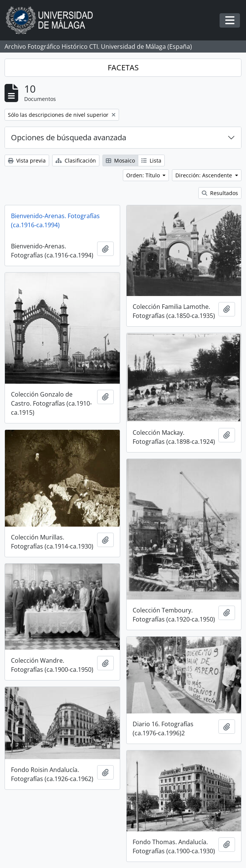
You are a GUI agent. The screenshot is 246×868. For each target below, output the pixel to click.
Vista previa (27, 160)
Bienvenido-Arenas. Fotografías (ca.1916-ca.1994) (55, 220)
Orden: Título (144, 175)
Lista (151, 160)
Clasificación (76, 160)
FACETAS (123, 67)
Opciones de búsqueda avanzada (69, 137)
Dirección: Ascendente (204, 175)
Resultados (220, 193)
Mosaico (120, 160)
